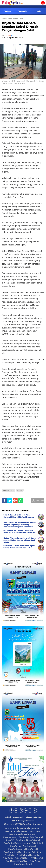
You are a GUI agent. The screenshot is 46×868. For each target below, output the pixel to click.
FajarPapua (35, 861)
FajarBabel (24, 837)
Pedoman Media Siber (33, 817)
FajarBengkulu (29, 834)
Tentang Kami (18, 817)
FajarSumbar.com (32, 824)
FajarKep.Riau (11, 831)
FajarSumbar (11, 828)
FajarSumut (35, 828)
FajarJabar (21, 840)
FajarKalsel (35, 855)
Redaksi (8, 817)
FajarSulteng (29, 846)
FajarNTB (19, 858)
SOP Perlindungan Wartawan (23, 821)
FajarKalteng (23, 855)
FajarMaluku (11, 861)
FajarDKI (10, 840)
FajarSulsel (32, 849)
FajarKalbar (10, 855)
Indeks (38, 11)
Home (4, 19)
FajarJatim (9, 843)
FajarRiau (24, 831)
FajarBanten (36, 837)
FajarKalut (37, 852)
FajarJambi (35, 831)
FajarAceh (23, 828)
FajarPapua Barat (23, 864)
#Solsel (20, 490)
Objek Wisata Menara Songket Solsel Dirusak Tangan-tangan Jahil (20, 27)
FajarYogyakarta (23, 843)
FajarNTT (29, 858)
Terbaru (8, 11)
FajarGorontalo (11, 852)
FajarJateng (33, 840)
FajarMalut (23, 861)
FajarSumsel (15, 834)
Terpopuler (23, 11)
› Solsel (21, 19)
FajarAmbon (25, 852)
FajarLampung (10, 837)
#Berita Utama (9, 490)
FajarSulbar (16, 846)
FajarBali (39, 858)
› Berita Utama (12, 19)
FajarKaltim (8, 858)
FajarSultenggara (17, 849)
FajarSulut (37, 843)
